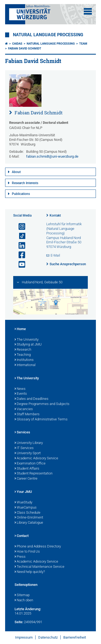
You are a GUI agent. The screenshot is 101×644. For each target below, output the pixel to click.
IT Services (24, 448)
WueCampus (26, 508)
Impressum (24, 637)
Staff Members (27, 414)
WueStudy (23, 503)
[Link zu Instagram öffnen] (20, 227)
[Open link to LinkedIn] (20, 246)
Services (22, 433)
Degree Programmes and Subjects (42, 404)
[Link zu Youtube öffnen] (20, 265)
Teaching (23, 355)
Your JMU (23, 492)
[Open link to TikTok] (20, 236)
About (16, 172)
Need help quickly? (30, 572)
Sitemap (22, 595)
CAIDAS (17, 44)
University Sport (28, 453)
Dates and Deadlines (32, 399)
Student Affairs (27, 469)
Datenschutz (48, 637)
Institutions (24, 360)
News (20, 389)
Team (83, 44)
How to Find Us (27, 552)
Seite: (19, 622)
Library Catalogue (29, 523)
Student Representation (34, 474)
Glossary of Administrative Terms (41, 420)
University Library (29, 443)
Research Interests (25, 183)
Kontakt (55, 215)
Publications (21, 194)
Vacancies (24, 409)
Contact (22, 536)
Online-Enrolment (29, 518)
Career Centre (26, 479)
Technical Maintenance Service (39, 567)
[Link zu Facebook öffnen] (20, 255)
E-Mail (55, 255)
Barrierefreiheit (75, 637)
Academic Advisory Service (36, 459)
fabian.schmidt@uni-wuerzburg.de (52, 156)
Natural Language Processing (48, 35)
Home (20, 329)
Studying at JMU (28, 345)
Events (21, 394)
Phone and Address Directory (38, 547)
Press (20, 557)
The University (27, 340)
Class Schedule (27, 513)
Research (23, 350)
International (25, 365)
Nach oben (24, 600)
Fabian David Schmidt (25, 49)
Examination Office (30, 464)
